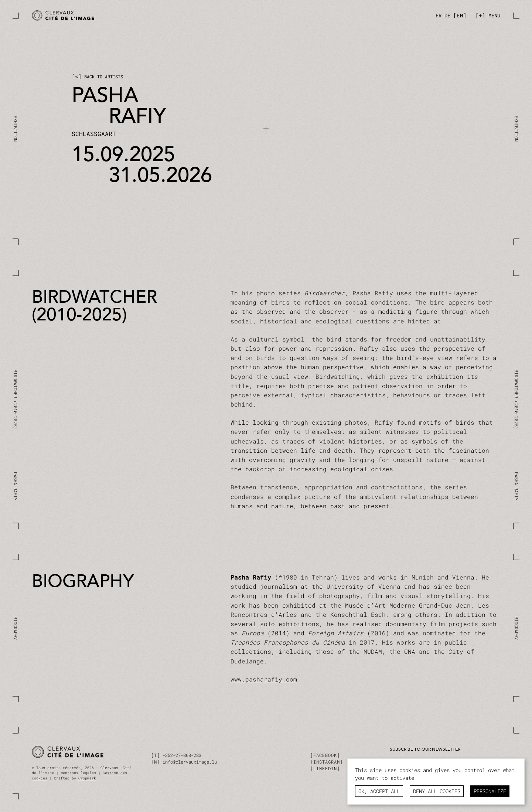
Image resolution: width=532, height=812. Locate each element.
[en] (460, 15)
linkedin (325, 768)
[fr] (439, 15)
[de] (447, 15)
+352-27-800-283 (182, 755)
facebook (325, 755)
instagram (327, 762)
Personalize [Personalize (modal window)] (490, 791)
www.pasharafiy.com (264, 679)
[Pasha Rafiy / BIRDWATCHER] (147, 16)
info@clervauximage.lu (190, 762)
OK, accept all (379, 791)
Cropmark (87, 778)
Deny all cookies (437, 791)
